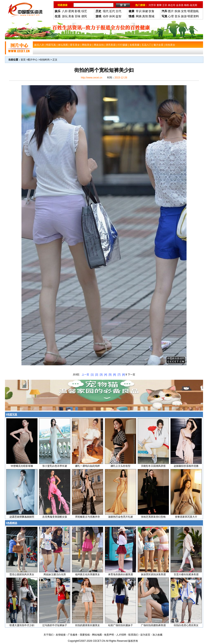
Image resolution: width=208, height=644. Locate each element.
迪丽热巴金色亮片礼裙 (121, 517)
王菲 (165, 5)
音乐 (177, 16)
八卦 (65, 11)
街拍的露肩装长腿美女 (87, 625)
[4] (106, 375)
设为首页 (145, 635)
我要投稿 (85, 635)
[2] (97, 375)
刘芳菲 (152, 5)
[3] (101, 375)
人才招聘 (121, 635)
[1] (92, 375)
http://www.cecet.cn (92, 78)
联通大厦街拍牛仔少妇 (22, 625)
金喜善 (180, 5)
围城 (151, 16)
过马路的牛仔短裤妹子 (55, 625)
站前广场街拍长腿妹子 (121, 625)
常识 (139, 11)
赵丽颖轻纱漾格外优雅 (186, 466)
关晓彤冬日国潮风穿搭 (153, 466)
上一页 (85, 375)
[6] (115, 375)
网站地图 (97, 635)
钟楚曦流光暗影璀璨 (22, 466)
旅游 (184, 16)
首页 (23, 60)
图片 (171, 11)
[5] (110, 375)
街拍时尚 (45, 60)
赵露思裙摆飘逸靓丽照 (22, 517)
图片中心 (33, 60)
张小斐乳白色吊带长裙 (55, 466)
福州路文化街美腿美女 (87, 574)
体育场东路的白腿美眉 (121, 574)
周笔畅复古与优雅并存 (87, 517)
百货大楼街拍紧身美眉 (186, 574)
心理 (171, 16)
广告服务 (73, 635)
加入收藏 (157, 635)
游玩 (65, 16)
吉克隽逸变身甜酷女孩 (55, 517)
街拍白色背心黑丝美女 (186, 625)
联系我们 (133, 635)
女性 (184, 11)
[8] (123, 375)
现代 (106, 11)
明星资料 (193, 16)
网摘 (139, 16)
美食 (71, 16)
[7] (119, 375)
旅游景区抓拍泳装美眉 (153, 574)
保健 (145, 11)
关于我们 (48, 635)
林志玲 (172, 5)
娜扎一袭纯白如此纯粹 (87, 466)
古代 (118, 11)
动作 (106, 16)
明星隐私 (193, 11)
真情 (145, 16)
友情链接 (61, 635)
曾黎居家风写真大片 (186, 517)
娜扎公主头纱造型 (121, 466)
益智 (118, 16)
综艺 (84, 11)
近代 (112, 11)
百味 (78, 16)
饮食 (151, 11)
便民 (84, 16)
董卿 (159, 5)
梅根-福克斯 (191, 5)
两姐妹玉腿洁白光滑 (55, 574)
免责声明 (109, 635)
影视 (78, 11)
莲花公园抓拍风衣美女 (22, 574)
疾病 (177, 11)
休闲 (112, 16)
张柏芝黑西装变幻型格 (153, 517)
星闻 (71, 11)
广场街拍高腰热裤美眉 (153, 625)
